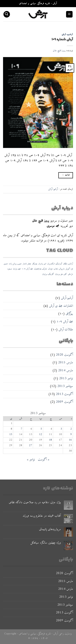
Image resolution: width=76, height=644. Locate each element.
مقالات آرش (66, 330)
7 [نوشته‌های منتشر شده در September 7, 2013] (21, 429)
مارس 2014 (66, 371)
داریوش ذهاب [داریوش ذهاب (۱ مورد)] (59, 269)
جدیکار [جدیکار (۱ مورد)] (35, 264)
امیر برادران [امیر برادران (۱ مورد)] (42, 264)
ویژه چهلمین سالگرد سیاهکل (46, 543)
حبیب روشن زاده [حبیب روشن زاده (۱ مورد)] (15, 264)
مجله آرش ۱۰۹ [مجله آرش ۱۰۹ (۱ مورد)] (27, 269)
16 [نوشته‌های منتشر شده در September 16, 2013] (70, 440)
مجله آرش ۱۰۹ (65, 322)
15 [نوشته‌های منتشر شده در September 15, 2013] (11, 434)
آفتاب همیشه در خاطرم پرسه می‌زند (42, 516)
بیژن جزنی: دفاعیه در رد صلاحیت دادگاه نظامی (35, 502)
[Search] (7, 14)
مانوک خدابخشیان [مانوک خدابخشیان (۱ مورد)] (40, 269)
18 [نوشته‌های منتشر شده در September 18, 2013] (50, 440)
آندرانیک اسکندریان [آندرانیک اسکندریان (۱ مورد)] (55, 264)
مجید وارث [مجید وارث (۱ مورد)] (17, 269)
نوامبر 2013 (66, 378)
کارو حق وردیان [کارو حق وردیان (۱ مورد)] (61, 274)
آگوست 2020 (64, 355)
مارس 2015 (66, 363)
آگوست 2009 (64, 402)
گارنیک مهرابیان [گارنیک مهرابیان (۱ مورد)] (48, 274)
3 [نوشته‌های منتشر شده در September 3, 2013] (61, 429)
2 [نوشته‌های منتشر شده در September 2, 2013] (71, 429)
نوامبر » (31, 460)
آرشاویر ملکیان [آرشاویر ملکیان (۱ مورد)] (68, 264)
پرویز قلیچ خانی (59, 51)
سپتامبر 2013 (65, 386)
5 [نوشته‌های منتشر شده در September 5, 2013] (41, 429)
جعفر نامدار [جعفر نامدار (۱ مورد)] (27, 264)
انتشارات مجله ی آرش (61, 306)
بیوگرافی (69, 314)
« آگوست (44, 460)
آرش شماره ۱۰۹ (62, 40)
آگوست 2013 (64, 394)
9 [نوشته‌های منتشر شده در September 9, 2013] (71, 434)
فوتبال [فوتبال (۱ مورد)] (50, 269)
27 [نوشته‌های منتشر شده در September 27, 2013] (31, 445)
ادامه (66, 175)
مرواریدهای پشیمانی (50, 529)
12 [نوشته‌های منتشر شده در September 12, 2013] (41, 434)
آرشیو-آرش (67, 298)
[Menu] (69, 14)
